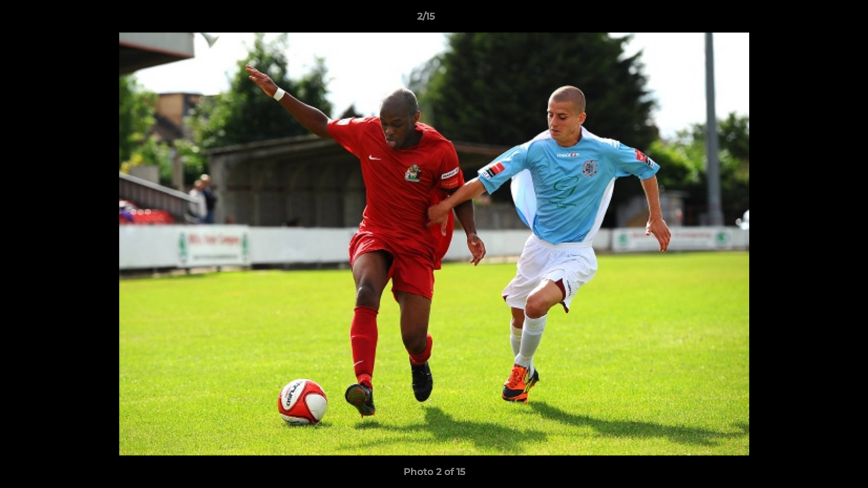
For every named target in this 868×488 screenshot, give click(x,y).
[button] (811, 20)
